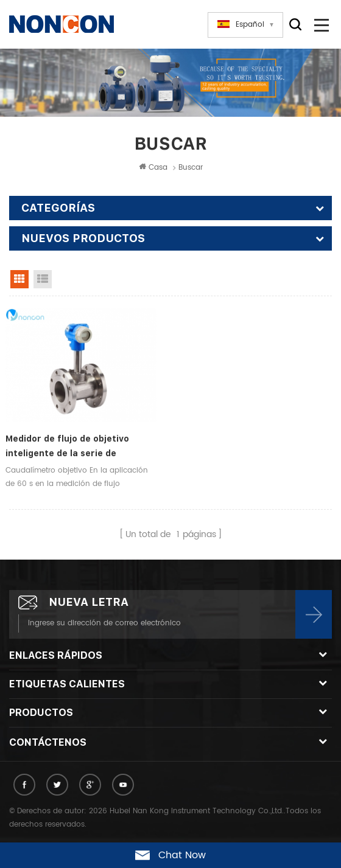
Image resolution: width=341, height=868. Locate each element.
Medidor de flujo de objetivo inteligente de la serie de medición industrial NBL (67, 447)
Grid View (19, 279)
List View (43, 279)
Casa (153, 168)
